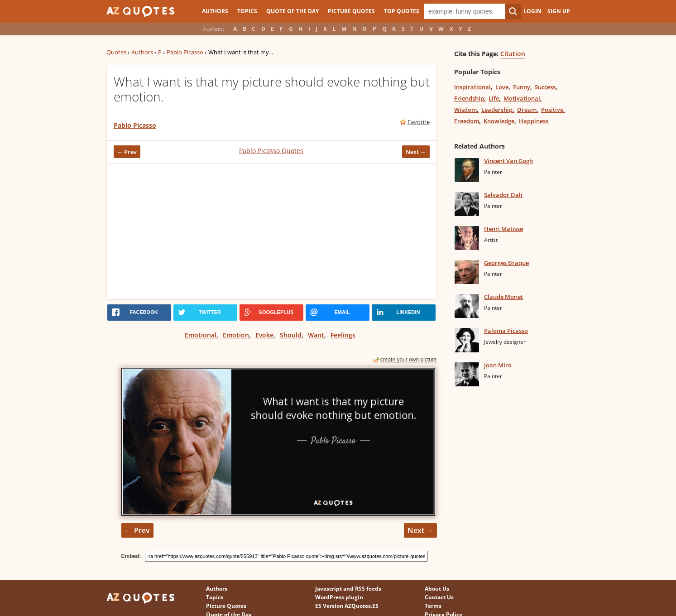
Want (316, 335)
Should (291, 335)
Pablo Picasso (185, 52)
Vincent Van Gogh (508, 161)
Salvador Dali (503, 195)
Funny (522, 87)
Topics (247, 11)
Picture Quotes (351, 11)
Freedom (467, 121)
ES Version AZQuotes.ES (347, 606)
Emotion (236, 335)
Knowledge (499, 121)
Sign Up (559, 11)
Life (494, 98)
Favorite (419, 122)
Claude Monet (503, 297)
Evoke (264, 335)
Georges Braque (506, 263)
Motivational (522, 98)
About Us (437, 589)
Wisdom (465, 110)
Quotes (116, 52)
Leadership (497, 110)
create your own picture (409, 360)
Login (532, 11)
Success (545, 87)
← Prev (127, 152)
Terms (433, 606)
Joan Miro (498, 365)
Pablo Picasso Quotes (271, 151)
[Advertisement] (272, 231)
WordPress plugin (339, 597)
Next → (416, 152)
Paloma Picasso (506, 331)
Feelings (343, 335)
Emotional (201, 335)
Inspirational (472, 87)
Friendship (469, 98)
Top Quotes (402, 11)
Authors (215, 11)
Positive (552, 110)
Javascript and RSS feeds (348, 589)
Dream (527, 110)
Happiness (534, 121)
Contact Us (439, 597)
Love (502, 87)
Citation (513, 54)
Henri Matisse (503, 229)
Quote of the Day (292, 11)
